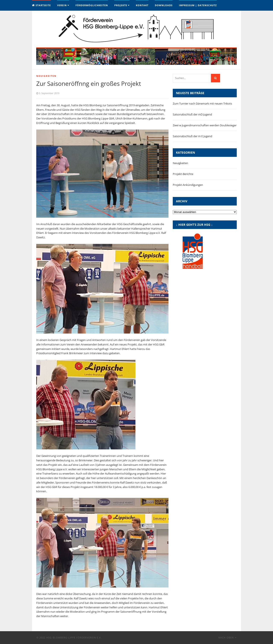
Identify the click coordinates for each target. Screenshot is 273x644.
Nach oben (227, 637)
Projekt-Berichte (183, 174)
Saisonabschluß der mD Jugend (192, 114)
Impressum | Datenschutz (198, 5)
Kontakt (142, 5)
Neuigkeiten (46, 76)
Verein (62, 5)
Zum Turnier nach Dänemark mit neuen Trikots (202, 103)
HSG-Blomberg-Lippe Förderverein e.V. (74, 637)
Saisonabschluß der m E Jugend (192, 136)
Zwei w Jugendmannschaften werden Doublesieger (205, 125)
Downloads (164, 5)
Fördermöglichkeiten (92, 5)
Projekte (121, 5)
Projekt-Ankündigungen (188, 185)
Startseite (41, 5)
